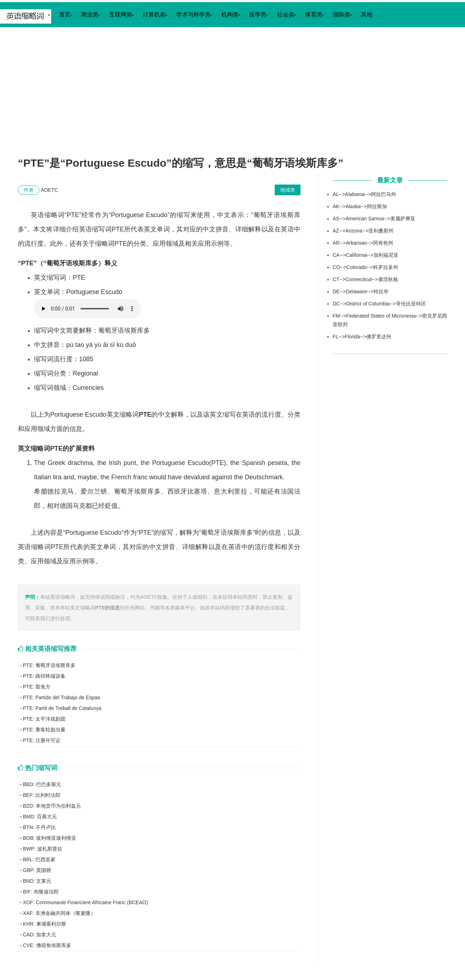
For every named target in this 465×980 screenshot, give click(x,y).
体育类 (314, 14)
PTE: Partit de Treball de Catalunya (62, 708)
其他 (367, 14)
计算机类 (154, 14)
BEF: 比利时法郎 (42, 795)
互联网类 (121, 14)
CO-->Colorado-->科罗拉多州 (365, 267)
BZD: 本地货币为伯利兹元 (52, 806)
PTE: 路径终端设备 (44, 676)
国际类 (342, 14)
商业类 (90, 14)
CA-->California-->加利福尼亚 (366, 255)
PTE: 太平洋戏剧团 (44, 719)
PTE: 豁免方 (37, 687)
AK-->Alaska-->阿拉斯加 (360, 206)
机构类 (230, 14)
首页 (65, 14)
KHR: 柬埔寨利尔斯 (45, 924)
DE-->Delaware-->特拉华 (361, 291)
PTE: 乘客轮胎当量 (44, 730)
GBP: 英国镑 (37, 870)
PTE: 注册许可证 (42, 740)
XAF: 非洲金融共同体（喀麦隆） (59, 913)
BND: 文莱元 (37, 881)
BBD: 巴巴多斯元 (42, 784)
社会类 (286, 14)
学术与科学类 (194, 14)
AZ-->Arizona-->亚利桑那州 (363, 231)
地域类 (288, 190)
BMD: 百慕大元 (40, 817)
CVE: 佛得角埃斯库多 (47, 945)
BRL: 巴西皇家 (39, 859)
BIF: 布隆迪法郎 (41, 892)
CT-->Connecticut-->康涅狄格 (365, 279)
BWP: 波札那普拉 (43, 849)
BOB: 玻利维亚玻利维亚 (50, 838)
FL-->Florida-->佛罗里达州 (362, 337)
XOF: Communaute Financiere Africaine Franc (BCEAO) (85, 902)
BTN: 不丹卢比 (39, 827)
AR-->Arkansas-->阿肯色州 (363, 243)
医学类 (258, 14)
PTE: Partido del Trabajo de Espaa (62, 697)
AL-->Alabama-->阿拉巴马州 (364, 194)
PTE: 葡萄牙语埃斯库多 (49, 665)
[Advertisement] (232, 99)
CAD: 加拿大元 (40, 935)
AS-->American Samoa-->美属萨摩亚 (374, 219)
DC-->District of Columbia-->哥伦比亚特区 (379, 304)
